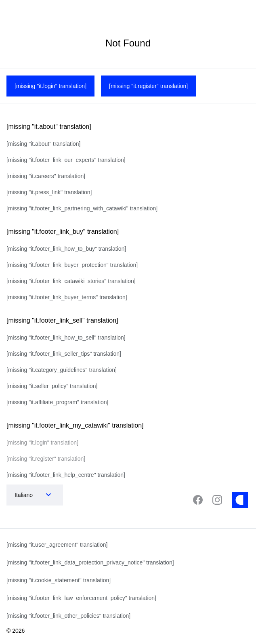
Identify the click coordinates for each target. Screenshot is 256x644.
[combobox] (27, 495)
